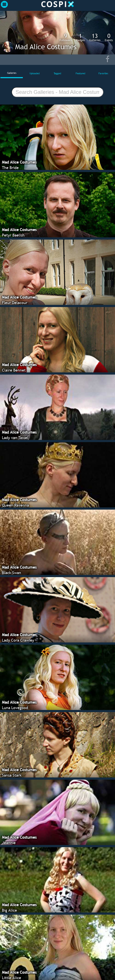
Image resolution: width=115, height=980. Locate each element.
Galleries (95, 37)
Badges (80, 37)
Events (109, 37)
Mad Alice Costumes (46, 47)
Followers (66, 37)
